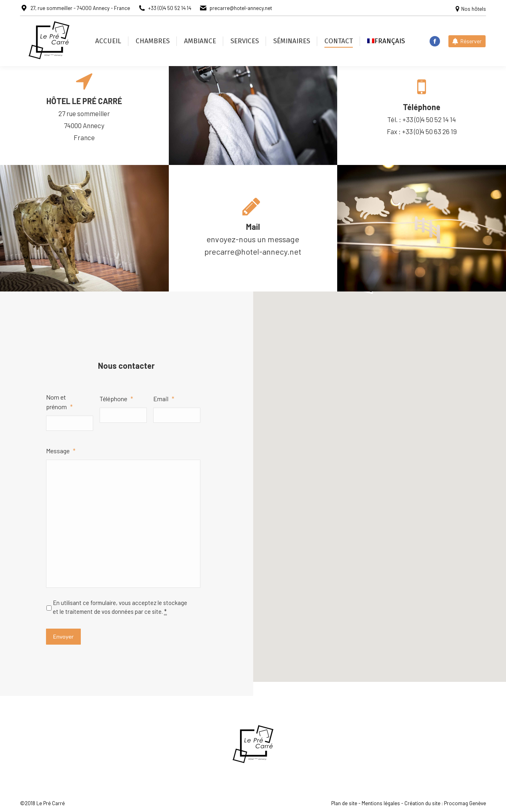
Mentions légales (381, 803)
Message (61, 451)
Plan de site (344, 803)
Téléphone (116, 399)
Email (164, 399)
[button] (379, 461)
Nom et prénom (59, 402)
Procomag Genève (465, 803)
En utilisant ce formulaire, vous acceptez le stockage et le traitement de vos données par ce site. (120, 607)
